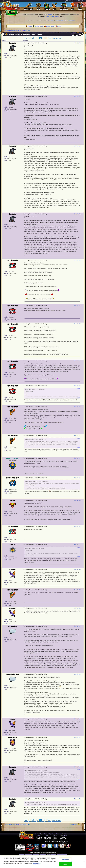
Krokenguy (13, 569)
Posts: (6, 58)
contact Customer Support (52, 16)
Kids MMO (55, 840)
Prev (26, 38)
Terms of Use (36, 854)
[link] (44, 847)
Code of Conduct (29, 854)
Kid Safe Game (55, 835)
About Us (39, 840)
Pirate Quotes (64, 843)
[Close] (84, 862)
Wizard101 (81, 1)
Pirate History (64, 840)
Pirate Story (48, 837)
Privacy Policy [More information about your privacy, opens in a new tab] (36, 864)
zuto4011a (13, 545)
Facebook (58, 20)
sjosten (13, 719)
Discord (50, 15)
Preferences (53, 854)
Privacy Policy (43, 854)
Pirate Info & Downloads (64, 835)
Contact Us (21, 854)
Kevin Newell (13, 627)
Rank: (6, 54)
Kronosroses (13, 737)
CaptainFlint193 (13, 674)
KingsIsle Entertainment (70, 1)
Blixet (13, 500)
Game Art (47, 842)
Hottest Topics (50, 26)
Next (49, 38)
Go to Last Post (56, 38)
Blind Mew (13, 43)
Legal (48, 854)
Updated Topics (39, 26)
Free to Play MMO (48, 835)
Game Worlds (48, 839)
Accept (65, 865)
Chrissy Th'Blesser (13, 478)
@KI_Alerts (72, 20)
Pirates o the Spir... (13, 459)
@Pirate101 (51, 20)
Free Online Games (39, 835)
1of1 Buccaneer (13, 260)
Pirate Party (55, 842)
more (79, 389)
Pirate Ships (48, 840)
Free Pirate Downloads (63, 838)
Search (30, 26)
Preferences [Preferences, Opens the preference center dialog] (65, 860)
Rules (59, 26)
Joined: (6, 56)
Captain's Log (26, 30)
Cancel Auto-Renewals (62, 854)
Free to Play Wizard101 (39, 838)
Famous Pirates (64, 842)
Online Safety (55, 838)
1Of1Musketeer (13, 407)
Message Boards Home (13, 30)
